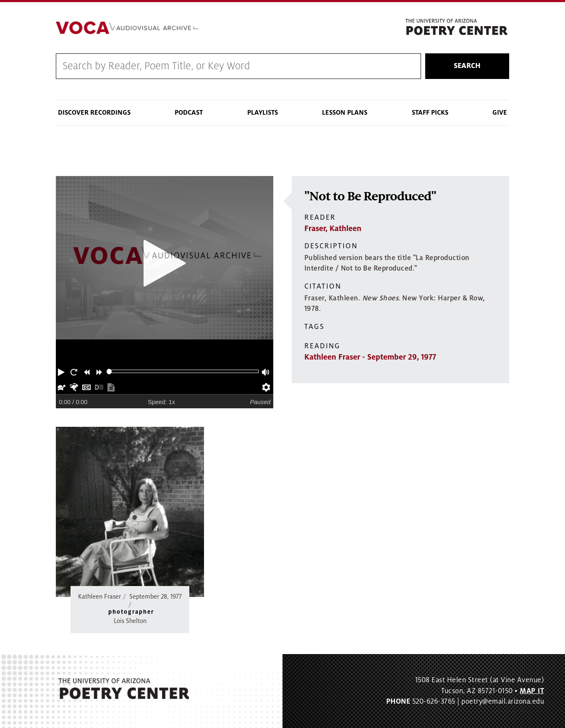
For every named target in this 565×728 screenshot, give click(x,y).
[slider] (109, 372)
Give (500, 113)
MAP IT (532, 691)
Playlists (263, 113)
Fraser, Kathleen (333, 229)
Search (467, 66)
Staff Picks (430, 113)
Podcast (189, 113)
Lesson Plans (345, 113)
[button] (62, 371)
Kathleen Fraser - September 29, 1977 (370, 357)
